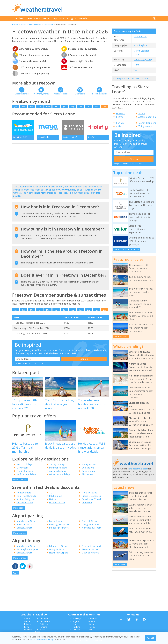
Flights (120, 117)
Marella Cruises (57, 503)
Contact (28, 621)
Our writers (45, 621)
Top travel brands (26, 496)
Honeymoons (89, 464)
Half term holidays (26, 474)
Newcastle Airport (91, 528)
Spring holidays (57, 464)
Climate (76, 630)
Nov (96, 107)
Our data (44, 619)
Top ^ (15, 573)
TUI (51, 493)
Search (83, 18)
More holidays (20, 480)
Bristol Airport (24, 528)
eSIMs (119, 126)
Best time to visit (22, 94)
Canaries (93, 619)
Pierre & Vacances (91, 496)
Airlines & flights (25, 499)
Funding (43, 627)
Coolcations (88, 468)
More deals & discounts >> (127, 250)
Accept (150, 638)
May (48, 107)
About (27, 619)
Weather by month (41, 94)
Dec (104, 107)
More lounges (20, 558)
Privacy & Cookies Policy (42, 639)
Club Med (87, 503)
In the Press (40, 631)
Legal (27, 627)
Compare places (90, 471)
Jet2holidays (56, 496)
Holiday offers (24, 493)
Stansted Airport (26, 524)
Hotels (142, 114)
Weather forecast (61, 94)
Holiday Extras (89, 493)
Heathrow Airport (59, 553)
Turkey (92, 627)
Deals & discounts (99, 94)
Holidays (121, 114)
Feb (24, 107)
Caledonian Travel (91, 499)
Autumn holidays (58, 471)
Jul (64, 107)
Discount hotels (25, 503)
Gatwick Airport (90, 521)
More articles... (121, 336)
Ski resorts (88, 474)
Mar (32, 107)
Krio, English (140, 45)
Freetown (48, 25)
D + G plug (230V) (143, 59)
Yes (135, 70)
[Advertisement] (111, 8)
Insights (72, 18)
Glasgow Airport (91, 524)
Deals (46, 18)
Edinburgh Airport (59, 528)
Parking (77, 627)
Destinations (33, 18)
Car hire (120, 123)
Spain (91, 624)
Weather (18, 18)
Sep (80, 107)
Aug (72, 107)
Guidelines (44, 624)
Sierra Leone (35, 25)
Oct (88, 107)
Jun (56, 107)
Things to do (145, 126)
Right (136, 65)
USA (90, 630)
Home (15, 25)
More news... (120, 564)
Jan (16, 107)
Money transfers (147, 123)
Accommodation (147, 117)
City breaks (23, 468)
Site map (28, 630)
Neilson (53, 499)
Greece (92, 621)
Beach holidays (24, 464)
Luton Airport (56, 521)
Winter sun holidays (60, 474)
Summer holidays (58, 468)
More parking (20, 533)
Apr (40, 107)
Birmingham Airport (60, 524)
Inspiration (58, 18)
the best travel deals (138, 469)
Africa (23, 25)
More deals (18, 508)
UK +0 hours (140, 37)
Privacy (27, 624)
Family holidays (25, 471)
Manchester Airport (27, 521)
